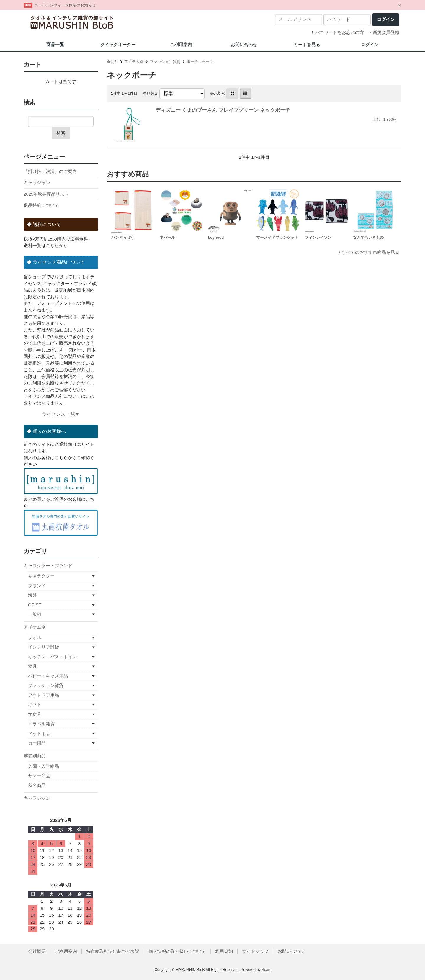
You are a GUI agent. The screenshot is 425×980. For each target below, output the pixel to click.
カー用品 (37, 743)
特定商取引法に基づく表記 (113, 951)
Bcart (266, 970)
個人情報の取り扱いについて (177, 951)
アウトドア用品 (44, 695)
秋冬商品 (37, 785)
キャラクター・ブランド (48, 566)
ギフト (35, 705)
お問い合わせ (244, 44)
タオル (35, 638)
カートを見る (307, 44)
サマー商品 (39, 776)
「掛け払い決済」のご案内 (50, 171)
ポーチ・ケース (200, 62)
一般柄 (35, 614)
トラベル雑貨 (41, 724)
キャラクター (41, 576)
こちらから (57, 245)
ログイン (370, 44)
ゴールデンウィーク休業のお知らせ (65, 5)
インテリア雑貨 (44, 647)
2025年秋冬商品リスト (46, 194)
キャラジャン (37, 183)
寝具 (32, 666)
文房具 (35, 714)
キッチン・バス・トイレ (52, 657)
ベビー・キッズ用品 (48, 676)
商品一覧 (55, 44)
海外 (32, 595)
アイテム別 (134, 62)
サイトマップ (255, 951)
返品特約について (41, 205)
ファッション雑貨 (165, 62)
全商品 (113, 62)
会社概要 (37, 951)
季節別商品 (35, 756)
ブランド (37, 586)
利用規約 (224, 951)
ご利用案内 (181, 44)
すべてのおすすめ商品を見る (371, 252)
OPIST (35, 605)
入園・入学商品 (44, 766)
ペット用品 (39, 733)
